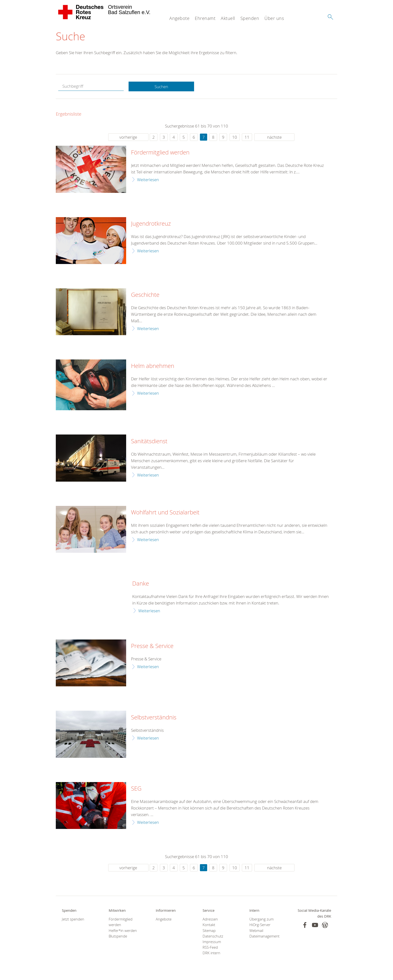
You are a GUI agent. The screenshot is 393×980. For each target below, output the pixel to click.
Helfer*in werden (123, 931)
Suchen (161, 87)
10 (235, 137)
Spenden (250, 18)
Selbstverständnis (154, 718)
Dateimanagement (264, 936)
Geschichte (145, 295)
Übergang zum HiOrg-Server (262, 922)
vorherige (128, 137)
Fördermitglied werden (160, 153)
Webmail (256, 931)
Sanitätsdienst (149, 442)
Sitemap (209, 931)
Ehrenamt (205, 18)
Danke (141, 584)
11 (247, 137)
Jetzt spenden (73, 919)
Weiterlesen (148, 180)
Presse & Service (152, 646)
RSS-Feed (210, 948)
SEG (136, 789)
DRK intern (211, 953)
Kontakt (209, 925)
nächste (274, 137)
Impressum (212, 942)
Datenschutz (213, 936)
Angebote (179, 18)
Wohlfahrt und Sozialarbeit (165, 513)
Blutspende (118, 936)
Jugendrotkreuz (151, 224)
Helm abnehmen (153, 366)
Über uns (274, 18)
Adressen (210, 919)
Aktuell (228, 18)
